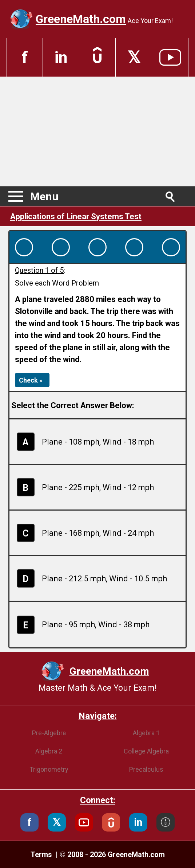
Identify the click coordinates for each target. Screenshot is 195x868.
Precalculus (146, 769)
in (61, 57)
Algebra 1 (146, 733)
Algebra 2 (49, 751)
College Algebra (146, 751)
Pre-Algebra (49, 733)
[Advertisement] (97, 131)
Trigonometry (49, 769)
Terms (42, 855)
